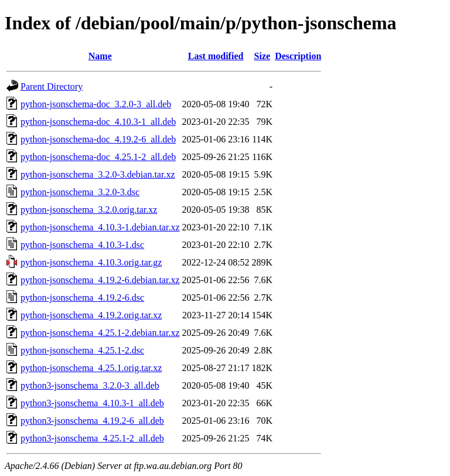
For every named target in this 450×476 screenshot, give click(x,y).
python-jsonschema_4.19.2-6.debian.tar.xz (100, 280)
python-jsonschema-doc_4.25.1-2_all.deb (98, 157)
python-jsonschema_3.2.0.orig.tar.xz (89, 210)
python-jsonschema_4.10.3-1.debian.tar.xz (100, 227)
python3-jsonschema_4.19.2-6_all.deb (92, 421)
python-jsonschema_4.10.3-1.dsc (82, 245)
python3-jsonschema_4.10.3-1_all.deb (92, 403)
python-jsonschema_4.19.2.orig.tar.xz (91, 315)
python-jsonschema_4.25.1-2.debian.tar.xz (100, 333)
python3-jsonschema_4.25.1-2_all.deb (92, 438)
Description (298, 56)
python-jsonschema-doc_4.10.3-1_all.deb (98, 122)
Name (100, 56)
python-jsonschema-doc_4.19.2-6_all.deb (98, 139)
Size (262, 56)
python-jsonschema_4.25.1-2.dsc (82, 350)
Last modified (216, 56)
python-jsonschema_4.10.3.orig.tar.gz (91, 262)
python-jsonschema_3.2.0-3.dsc (80, 192)
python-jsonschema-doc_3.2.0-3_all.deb (96, 104)
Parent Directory (52, 86)
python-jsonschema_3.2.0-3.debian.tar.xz (98, 174)
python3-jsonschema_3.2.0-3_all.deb (90, 385)
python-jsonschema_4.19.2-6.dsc (82, 297)
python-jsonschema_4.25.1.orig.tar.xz (91, 368)
